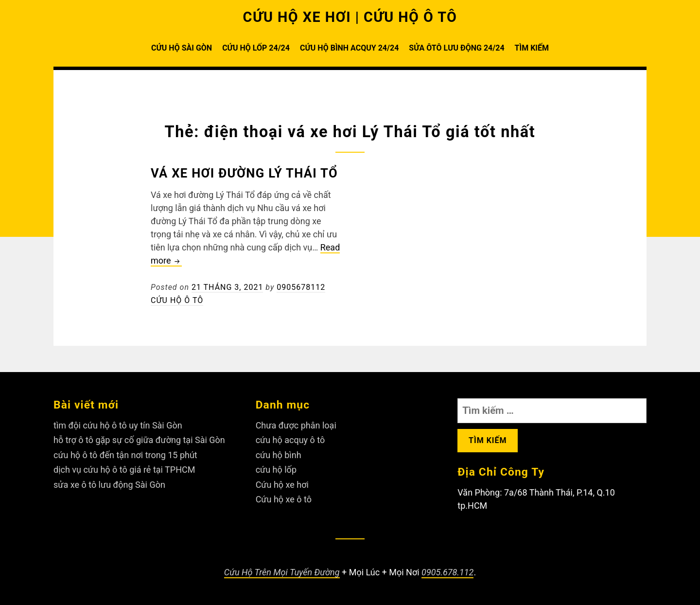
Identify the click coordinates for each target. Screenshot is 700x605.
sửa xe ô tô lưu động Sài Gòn (109, 485)
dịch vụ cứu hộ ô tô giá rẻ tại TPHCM (124, 470)
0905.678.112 (447, 572)
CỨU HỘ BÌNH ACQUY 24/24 (349, 48)
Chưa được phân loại (296, 425)
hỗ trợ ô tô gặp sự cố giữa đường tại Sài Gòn (139, 440)
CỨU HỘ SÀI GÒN (182, 48)
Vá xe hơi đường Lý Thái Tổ (244, 173)
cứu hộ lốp (276, 470)
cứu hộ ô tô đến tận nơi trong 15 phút (125, 455)
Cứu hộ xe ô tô (284, 499)
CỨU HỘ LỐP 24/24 (256, 48)
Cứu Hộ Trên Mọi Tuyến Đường (282, 572)
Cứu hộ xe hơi (282, 485)
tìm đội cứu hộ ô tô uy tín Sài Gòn (118, 425)
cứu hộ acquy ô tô (290, 440)
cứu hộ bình (279, 455)
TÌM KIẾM (532, 48)
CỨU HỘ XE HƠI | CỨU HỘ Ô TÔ (350, 17)
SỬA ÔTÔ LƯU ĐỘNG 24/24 (456, 48)
